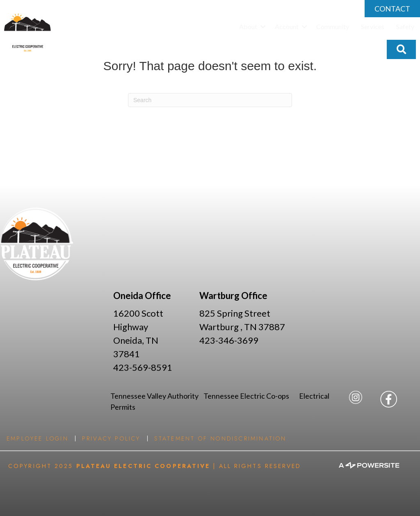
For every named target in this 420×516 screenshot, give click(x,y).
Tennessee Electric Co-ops (251, 396)
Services (373, 26)
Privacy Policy (111, 438)
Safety (405, 26)
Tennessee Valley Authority (157, 396)
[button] (263, 27)
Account (287, 26)
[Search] (210, 100)
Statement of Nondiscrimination (220, 438)
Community (333, 26)
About (248, 26)
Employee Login (38, 438)
